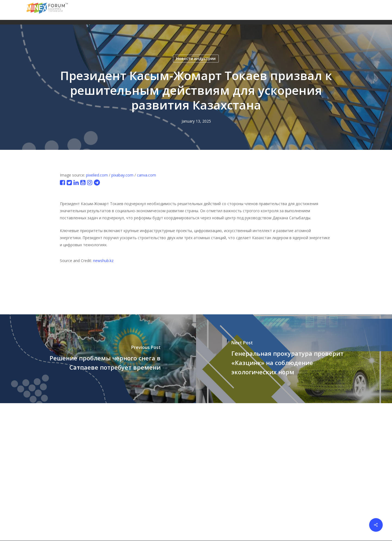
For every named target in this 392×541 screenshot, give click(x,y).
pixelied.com (97, 175)
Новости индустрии (196, 58)
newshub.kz (103, 261)
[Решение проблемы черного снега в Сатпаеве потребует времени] (98, 359)
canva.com (146, 175)
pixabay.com (122, 175)
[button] (362, 10)
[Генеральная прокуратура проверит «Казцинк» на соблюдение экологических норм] (294, 359)
